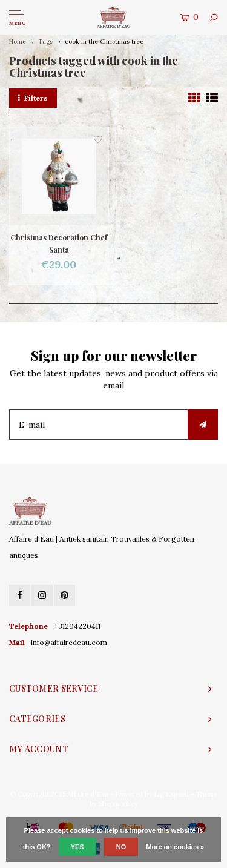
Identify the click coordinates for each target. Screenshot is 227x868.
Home (18, 41)
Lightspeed (171, 794)
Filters (33, 98)
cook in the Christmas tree (104, 41)
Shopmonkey (118, 804)
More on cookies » (175, 847)
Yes (77, 847)
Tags (45, 41)
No (121, 847)
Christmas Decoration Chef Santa (59, 244)
